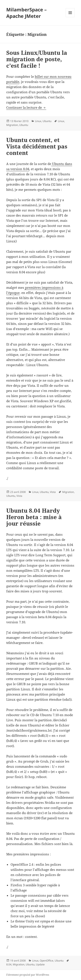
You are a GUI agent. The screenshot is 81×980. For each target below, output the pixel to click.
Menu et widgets (70, 17)
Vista (53, 492)
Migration (12, 125)
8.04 (9, 964)
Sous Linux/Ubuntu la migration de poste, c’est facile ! (37, 59)
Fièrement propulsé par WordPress (28, 975)
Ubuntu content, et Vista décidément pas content (37, 146)
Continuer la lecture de (26, 107)
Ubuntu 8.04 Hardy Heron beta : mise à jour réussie (34, 517)
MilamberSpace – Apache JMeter (26, 13)
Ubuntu (47, 121)
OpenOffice (47, 961)
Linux (38, 121)
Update (40, 964)
